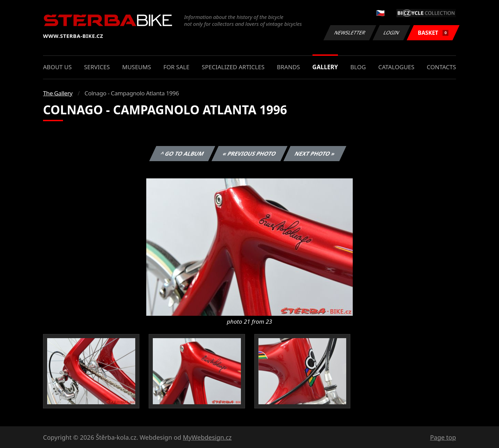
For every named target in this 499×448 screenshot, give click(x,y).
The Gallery (58, 93)
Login (392, 33)
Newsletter (350, 33)
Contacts (441, 67)
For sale (177, 67)
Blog (358, 67)
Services (97, 67)
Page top (443, 437)
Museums (137, 67)
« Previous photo (249, 154)
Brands (288, 67)
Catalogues (396, 67)
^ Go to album (182, 154)
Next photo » (315, 154)
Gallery (325, 67)
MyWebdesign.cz (207, 437)
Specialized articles (233, 67)
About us (57, 67)
